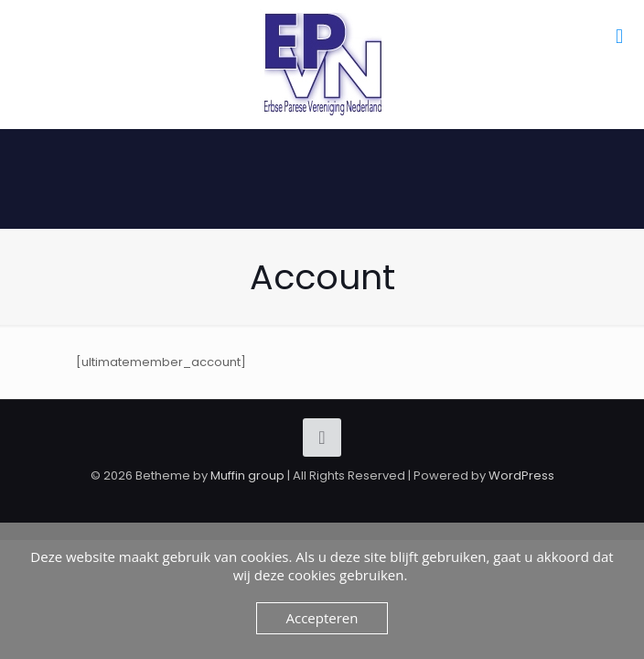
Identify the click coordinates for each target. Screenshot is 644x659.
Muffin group (247, 475)
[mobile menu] (619, 37)
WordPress (521, 475)
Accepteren (322, 618)
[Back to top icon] (322, 438)
